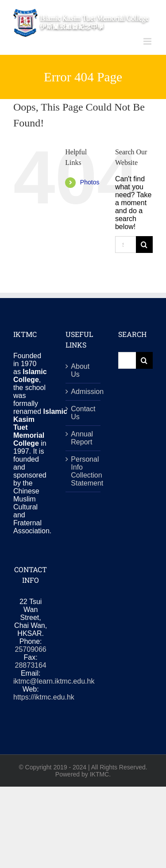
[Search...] (125, 245)
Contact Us (83, 413)
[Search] (144, 245)
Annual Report (82, 438)
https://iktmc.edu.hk (44, 697)
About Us (80, 370)
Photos (90, 182)
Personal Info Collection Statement (83, 471)
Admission (83, 392)
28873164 (31, 665)
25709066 (31, 649)
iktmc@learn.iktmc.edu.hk (54, 681)
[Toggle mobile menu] (148, 41)
